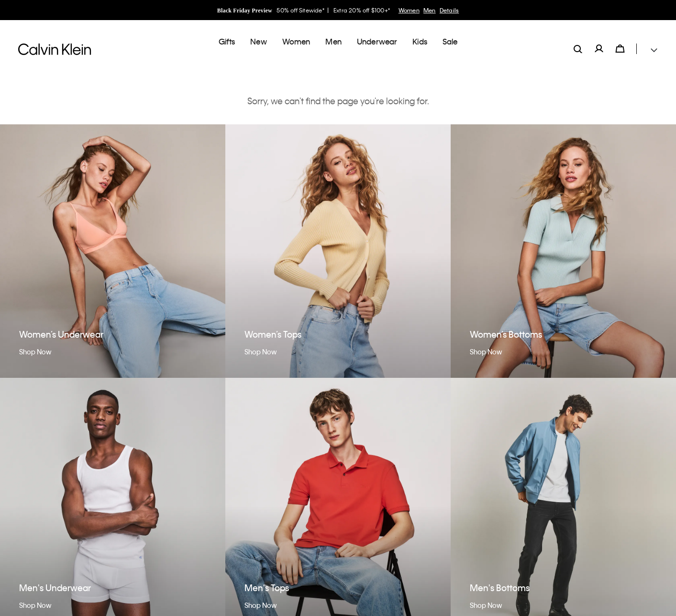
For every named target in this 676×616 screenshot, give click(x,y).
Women (409, 10)
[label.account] (599, 41)
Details (449, 10)
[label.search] (578, 41)
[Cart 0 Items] (620, 41)
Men (430, 10)
